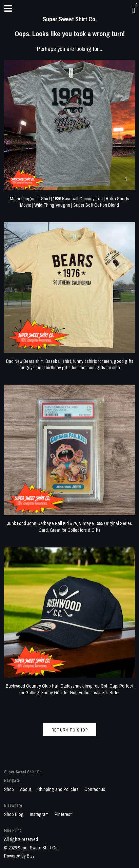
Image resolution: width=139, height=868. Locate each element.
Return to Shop (70, 730)
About (26, 789)
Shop (9, 789)
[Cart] (134, 10)
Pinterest (63, 814)
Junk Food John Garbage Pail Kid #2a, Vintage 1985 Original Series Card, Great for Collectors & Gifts (69, 524)
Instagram (40, 814)
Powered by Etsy (19, 856)
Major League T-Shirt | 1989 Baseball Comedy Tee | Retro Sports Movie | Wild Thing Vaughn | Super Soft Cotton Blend (69, 199)
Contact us (95, 789)
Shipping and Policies (58, 789)
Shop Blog (14, 814)
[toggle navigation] (8, 8)
